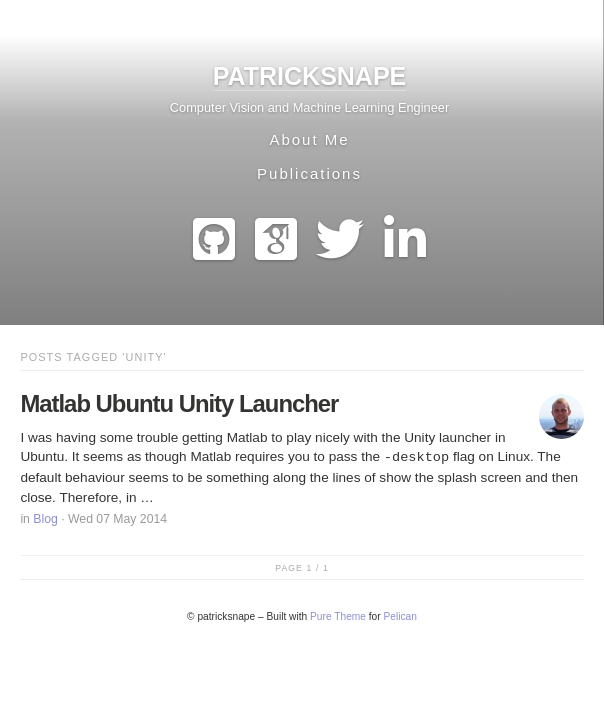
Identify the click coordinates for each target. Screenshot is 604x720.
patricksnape (310, 76)
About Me (309, 139)
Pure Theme (338, 616)
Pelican (400, 616)
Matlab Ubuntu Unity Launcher (179, 403)
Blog (45, 519)
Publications (309, 173)
